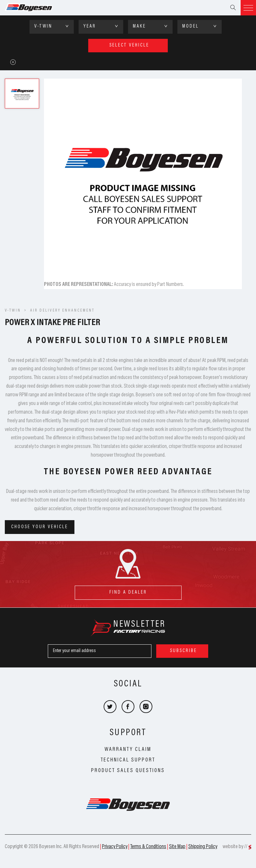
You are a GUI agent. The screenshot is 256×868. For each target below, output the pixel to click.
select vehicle (129, 45)
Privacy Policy (115, 847)
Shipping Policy (203, 847)
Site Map (177, 847)
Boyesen (37, 8)
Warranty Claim (128, 750)
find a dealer (128, 590)
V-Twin (13, 311)
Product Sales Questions (128, 771)
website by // (235, 847)
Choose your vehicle (40, 527)
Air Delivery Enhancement (62, 311)
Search (233, 8)
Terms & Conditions (148, 847)
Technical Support (128, 760)
